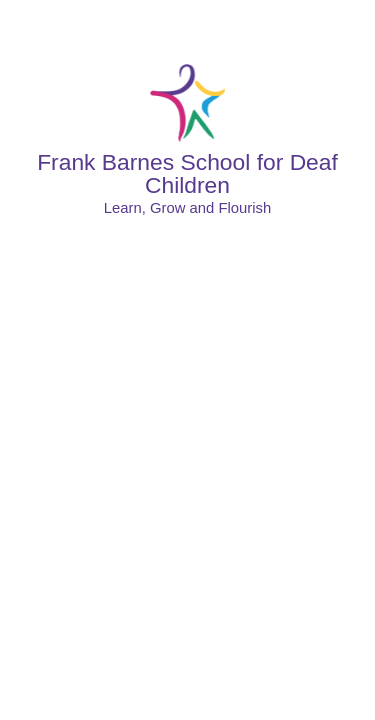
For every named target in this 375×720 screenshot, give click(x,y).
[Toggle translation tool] (298, 25)
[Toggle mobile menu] (351, 25)
